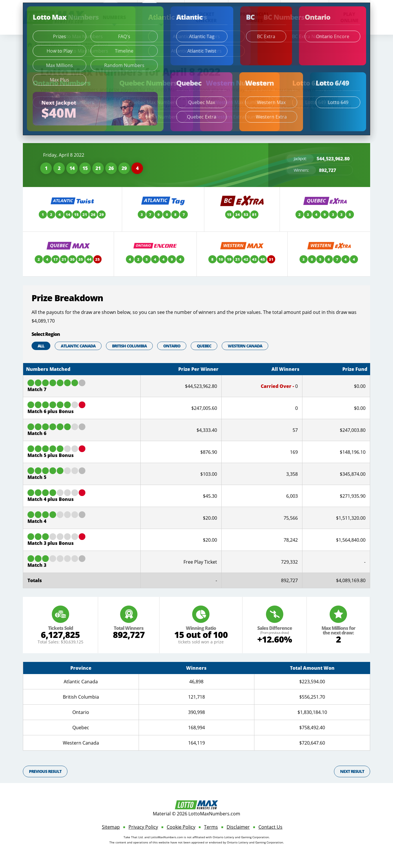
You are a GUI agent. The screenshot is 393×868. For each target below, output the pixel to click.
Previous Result (45, 771)
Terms (211, 827)
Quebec (204, 346)
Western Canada (245, 346)
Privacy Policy (143, 827)
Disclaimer (238, 827)
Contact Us (270, 827)
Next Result (352, 771)
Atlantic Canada (78, 346)
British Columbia (129, 346)
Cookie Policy (181, 827)
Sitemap (111, 827)
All (41, 346)
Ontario (172, 346)
